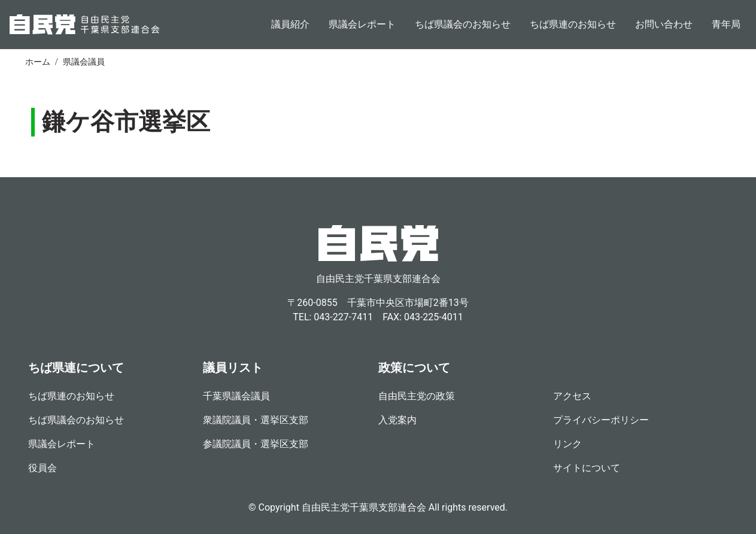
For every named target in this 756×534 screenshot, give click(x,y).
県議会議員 (84, 62)
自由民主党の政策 (417, 396)
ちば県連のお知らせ (573, 24)
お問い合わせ (664, 24)
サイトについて (587, 468)
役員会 (42, 468)
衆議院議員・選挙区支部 (256, 420)
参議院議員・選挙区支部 (256, 444)
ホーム (38, 62)
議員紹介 (290, 24)
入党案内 (397, 420)
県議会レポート (362, 24)
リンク (567, 444)
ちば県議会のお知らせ (463, 24)
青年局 (726, 24)
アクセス (572, 396)
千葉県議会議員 (236, 396)
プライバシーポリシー (601, 420)
